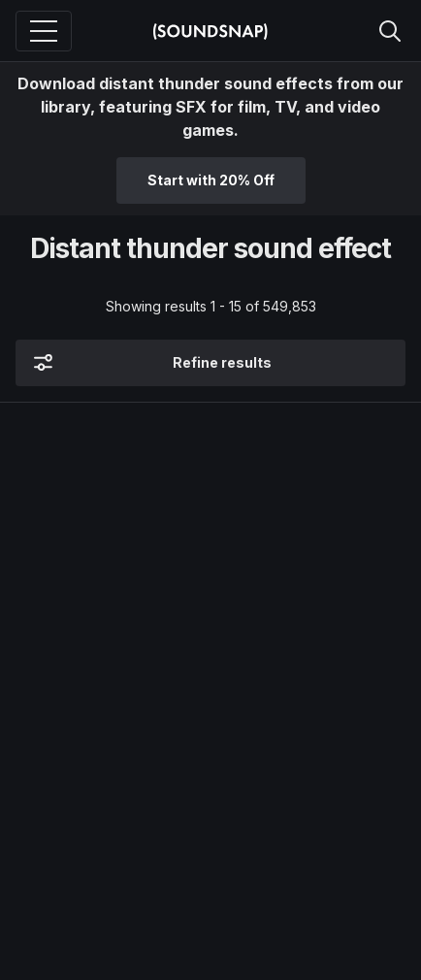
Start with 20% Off (211, 180)
